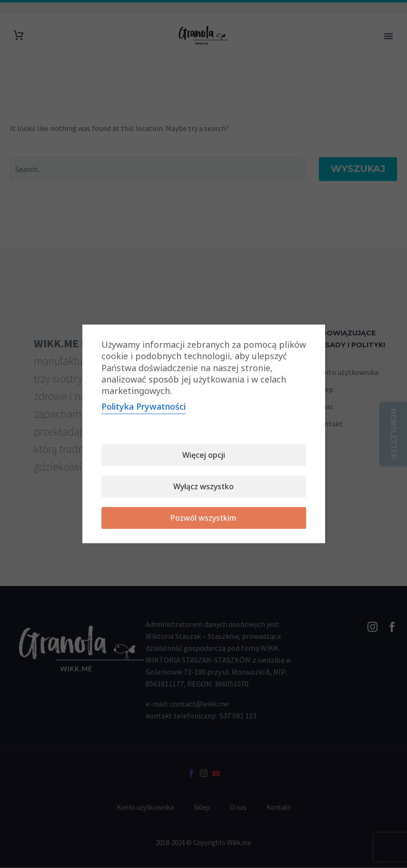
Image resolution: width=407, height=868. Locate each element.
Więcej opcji (204, 455)
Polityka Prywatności (144, 407)
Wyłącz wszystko (203, 487)
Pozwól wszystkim (203, 518)
